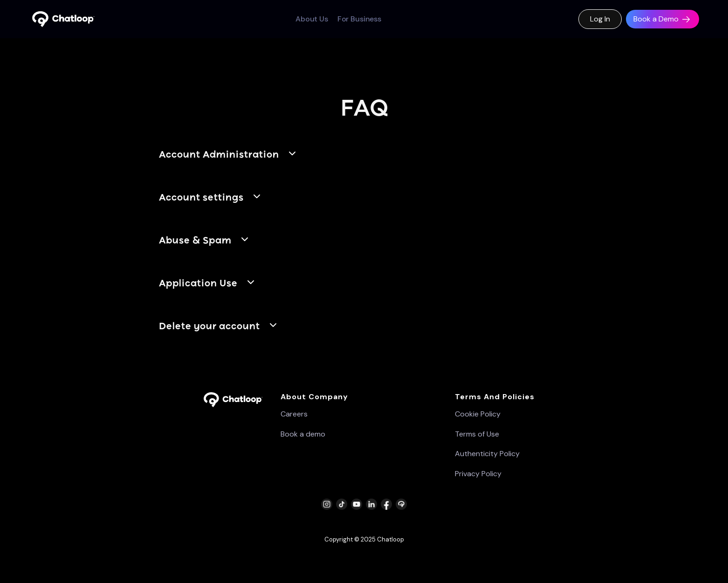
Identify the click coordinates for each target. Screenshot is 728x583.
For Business (359, 19)
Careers (294, 414)
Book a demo (303, 434)
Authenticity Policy (487, 454)
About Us (312, 19)
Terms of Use (477, 434)
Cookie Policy (478, 414)
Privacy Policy (478, 474)
